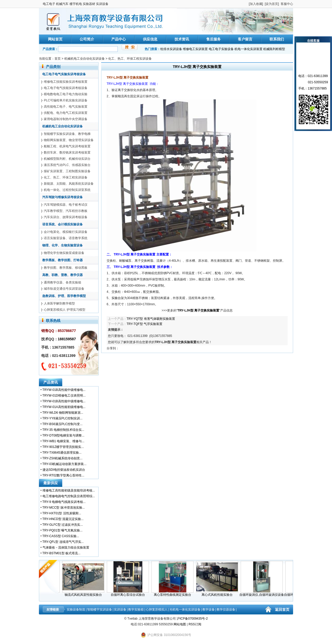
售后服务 (213, 39)
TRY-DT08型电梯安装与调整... (63, 435)
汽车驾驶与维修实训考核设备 (63, 197)
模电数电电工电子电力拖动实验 (66, 94)
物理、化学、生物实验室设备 (63, 245)
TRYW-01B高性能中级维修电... (64, 390)
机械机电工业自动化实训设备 (85, 59)
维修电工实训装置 (195, 49)
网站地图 (180, 624)
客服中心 (287, 4)
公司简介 (87, 39)
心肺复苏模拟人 (157, 610)
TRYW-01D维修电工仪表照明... (64, 396)
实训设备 (120, 610)
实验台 (116, 298)
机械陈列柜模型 (274, 49)
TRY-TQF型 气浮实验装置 (144, 324)
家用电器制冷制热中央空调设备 (66, 119)
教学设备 (209, 610)
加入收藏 (256, 4)
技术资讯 (182, 39)
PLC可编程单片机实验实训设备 (65, 100)
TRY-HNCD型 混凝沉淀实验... (63, 519)
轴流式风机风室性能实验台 (85, 593)
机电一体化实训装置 (248, 49)
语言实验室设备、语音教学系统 (66, 238)
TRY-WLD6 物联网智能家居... (63, 413)
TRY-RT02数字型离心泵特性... (63, 475)
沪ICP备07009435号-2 (192, 619)
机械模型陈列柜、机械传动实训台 (67, 159)
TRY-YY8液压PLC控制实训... (62, 418)
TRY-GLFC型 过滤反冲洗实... (63, 525)
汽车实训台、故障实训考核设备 (66, 217)
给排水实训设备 (171, 49)
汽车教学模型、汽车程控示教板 (66, 211)
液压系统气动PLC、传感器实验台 (67, 165)
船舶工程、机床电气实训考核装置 (67, 146)
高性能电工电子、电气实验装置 (66, 107)
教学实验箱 (136, 610)
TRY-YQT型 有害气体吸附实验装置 (151, 319)
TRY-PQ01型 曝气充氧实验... (62, 530)
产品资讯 (51, 382)
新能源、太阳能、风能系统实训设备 (69, 184)
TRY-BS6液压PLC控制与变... (62, 424)
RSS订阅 (195, 624)
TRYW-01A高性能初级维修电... (64, 407)
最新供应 (51, 483)
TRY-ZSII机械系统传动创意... (62, 458)
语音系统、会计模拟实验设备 (63, 224)
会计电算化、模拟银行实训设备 (66, 232)
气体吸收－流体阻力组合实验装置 (66, 548)
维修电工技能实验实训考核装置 (66, 82)
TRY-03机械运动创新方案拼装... (64, 464)
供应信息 (150, 39)
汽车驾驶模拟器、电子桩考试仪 (66, 205)
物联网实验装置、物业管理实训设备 (69, 140)
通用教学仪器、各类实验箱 (63, 282)
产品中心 (119, 39)
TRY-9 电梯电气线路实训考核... (64, 502)
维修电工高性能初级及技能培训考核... (69, 490)
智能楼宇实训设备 (100, 610)
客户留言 (245, 39)
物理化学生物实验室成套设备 (64, 253)
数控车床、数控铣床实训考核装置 (67, 153)
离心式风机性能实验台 (219, 593)
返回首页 (282, 610)
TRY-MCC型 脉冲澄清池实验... (63, 508)
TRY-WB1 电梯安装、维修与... (63, 441)
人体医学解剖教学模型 (59, 303)
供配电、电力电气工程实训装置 (66, 113)
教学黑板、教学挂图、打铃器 (63, 260)
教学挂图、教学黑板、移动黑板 (66, 268)
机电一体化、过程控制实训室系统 (67, 190)
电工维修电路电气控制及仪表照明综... (69, 496)
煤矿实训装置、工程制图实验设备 (67, 171)
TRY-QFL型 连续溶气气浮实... (63, 542)
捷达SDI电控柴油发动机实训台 (64, 470)
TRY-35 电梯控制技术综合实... (63, 430)
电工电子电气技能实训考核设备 (66, 88)
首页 (58, 59)
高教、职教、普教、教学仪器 (63, 275)
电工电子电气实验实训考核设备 (64, 74)
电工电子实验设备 (221, 49)
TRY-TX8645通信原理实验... (62, 453)
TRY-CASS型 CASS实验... (61, 536)
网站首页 (55, 39)
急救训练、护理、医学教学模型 (64, 296)
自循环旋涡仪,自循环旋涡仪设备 (263, 593)
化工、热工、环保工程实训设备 (130, 59)
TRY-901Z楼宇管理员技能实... (63, 447)
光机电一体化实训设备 (185, 610)
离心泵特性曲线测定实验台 (174, 593)
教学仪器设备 (226, 610)
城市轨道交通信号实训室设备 (64, 289)
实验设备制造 (76, 610)
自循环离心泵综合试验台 (129, 593)
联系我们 (277, 39)
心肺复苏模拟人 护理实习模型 (64, 310)
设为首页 (272, 4)
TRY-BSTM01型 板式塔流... (61, 553)
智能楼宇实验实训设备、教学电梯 (67, 134)
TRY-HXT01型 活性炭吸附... (62, 513)
